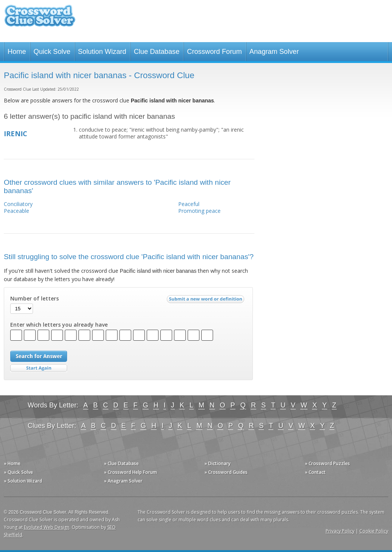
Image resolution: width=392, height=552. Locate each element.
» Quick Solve (18, 472)
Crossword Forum (214, 52)
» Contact (315, 472)
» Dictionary (217, 463)
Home (17, 52)
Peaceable (16, 211)
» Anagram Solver (123, 481)
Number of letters (34, 299)
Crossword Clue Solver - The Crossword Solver (40, 19)
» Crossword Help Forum (130, 472)
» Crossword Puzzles (327, 463)
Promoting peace (199, 211)
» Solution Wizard (23, 481)
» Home (12, 463)
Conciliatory (18, 204)
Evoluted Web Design (47, 527)
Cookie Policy (374, 531)
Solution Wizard (102, 52)
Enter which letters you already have (59, 325)
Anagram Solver (274, 52)
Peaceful (189, 204)
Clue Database (157, 52)
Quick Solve (52, 52)
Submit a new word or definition (206, 301)
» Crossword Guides (226, 472)
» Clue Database (121, 463)
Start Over (39, 368)
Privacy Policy (340, 531)
